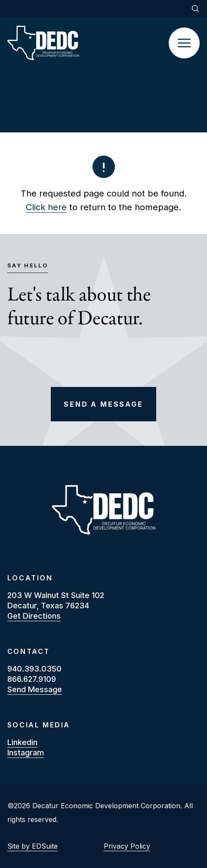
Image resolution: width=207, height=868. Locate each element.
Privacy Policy (127, 846)
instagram (26, 753)
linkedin (22, 742)
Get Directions (34, 616)
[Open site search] (195, 9)
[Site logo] (88, 43)
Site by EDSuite (32, 846)
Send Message (35, 689)
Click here (46, 207)
